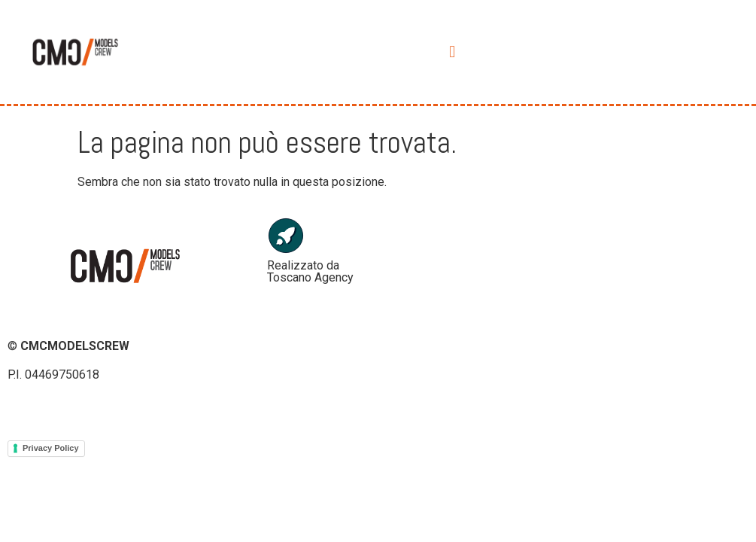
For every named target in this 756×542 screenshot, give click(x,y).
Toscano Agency (310, 277)
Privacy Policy (51, 448)
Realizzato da (303, 265)
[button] (452, 52)
